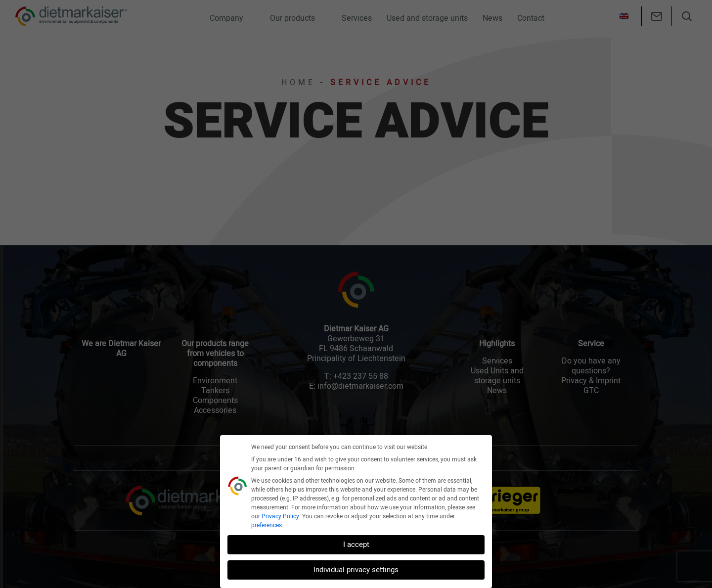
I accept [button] (356, 544)
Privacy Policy (280, 516)
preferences (267, 525)
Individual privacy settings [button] (356, 570)
